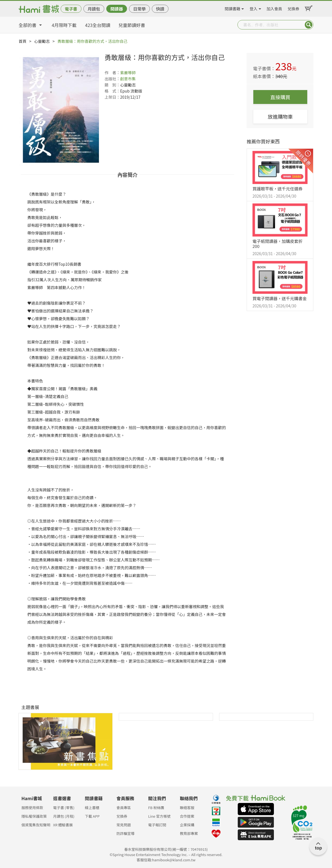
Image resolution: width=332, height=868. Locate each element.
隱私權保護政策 (34, 816)
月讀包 (94, 9)
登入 (254, 8)
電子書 (71, 9)
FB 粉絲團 (156, 808)
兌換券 (293, 8)
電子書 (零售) (64, 808)
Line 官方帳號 (159, 816)
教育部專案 (189, 833)
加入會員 (274, 8)
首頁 (23, 41)
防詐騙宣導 (126, 833)
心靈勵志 (42, 41)
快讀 (160, 9)
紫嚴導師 (128, 73)
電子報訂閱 (157, 825)
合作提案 (187, 816)
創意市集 (128, 79)
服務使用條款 (32, 808)
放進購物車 (280, 116)
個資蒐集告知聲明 (36, 825)
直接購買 (280, 97)
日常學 (139, 9)
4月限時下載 (64, 25)
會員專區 (124, 808)
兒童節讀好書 (132, 25)
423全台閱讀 (98, 25)
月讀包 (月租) (64, 816)
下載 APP (92, 816)
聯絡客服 (187, 808)
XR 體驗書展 (63, 825)
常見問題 (124, 825)
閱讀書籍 (232, 8)
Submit (309, 25)
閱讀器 (117, 9)
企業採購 (187, 825)
